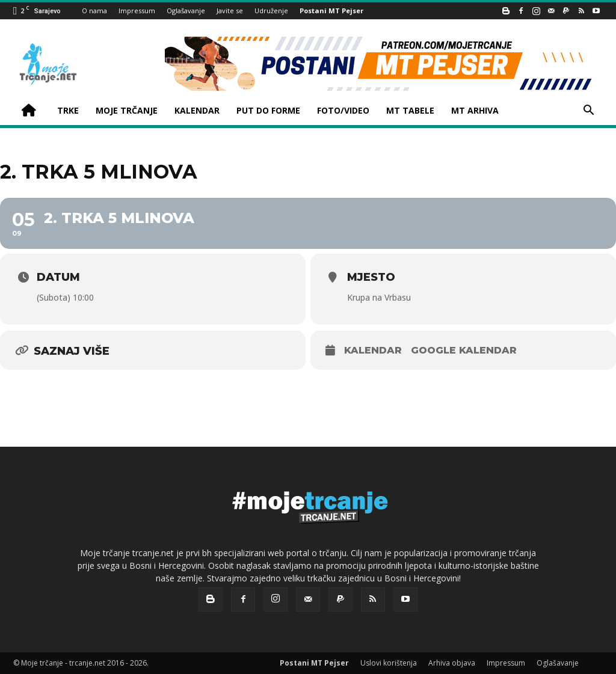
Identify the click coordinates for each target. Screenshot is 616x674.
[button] (588, 112)
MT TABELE (410, 110)
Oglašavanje (186, 11)
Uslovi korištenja (389, 663)
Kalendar (373, 350)
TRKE (68, 110)
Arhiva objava (452, 663)
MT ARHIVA (475, 110)
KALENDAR (197, 110)
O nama (94, 11)
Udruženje (271, 11)
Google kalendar (464, 350)
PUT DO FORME (268, 110)
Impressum (137, 11)
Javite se (230, 11)
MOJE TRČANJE (127, 110)
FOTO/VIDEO (343, 110)
